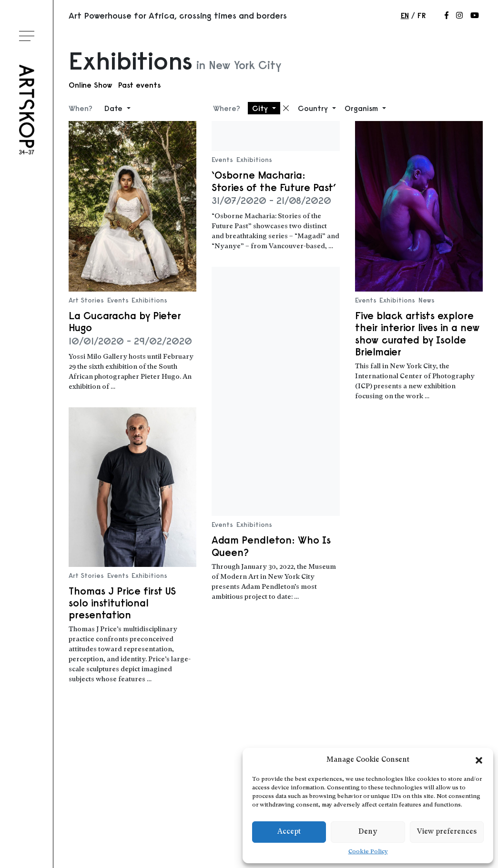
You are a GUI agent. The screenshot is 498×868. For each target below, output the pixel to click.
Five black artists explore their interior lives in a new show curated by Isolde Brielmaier (417, 334)
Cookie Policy (368, 852)
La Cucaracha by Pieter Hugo (125, 322)
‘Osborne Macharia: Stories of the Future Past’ (274, 181)
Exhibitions (149, 300)
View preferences (447, 832)
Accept (289, 832)
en (405, 15)
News (427, 300)
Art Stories (86, 300)
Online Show (91, 85)
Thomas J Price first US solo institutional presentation (122, 603)
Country (314, 108)
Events (118, 300)
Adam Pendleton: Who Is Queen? (271, 546)
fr (422, 15)
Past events (139, 85)
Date (115, 108)
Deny (368, 832)
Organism (362, 108)
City (261, 108)
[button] (479, 760)
